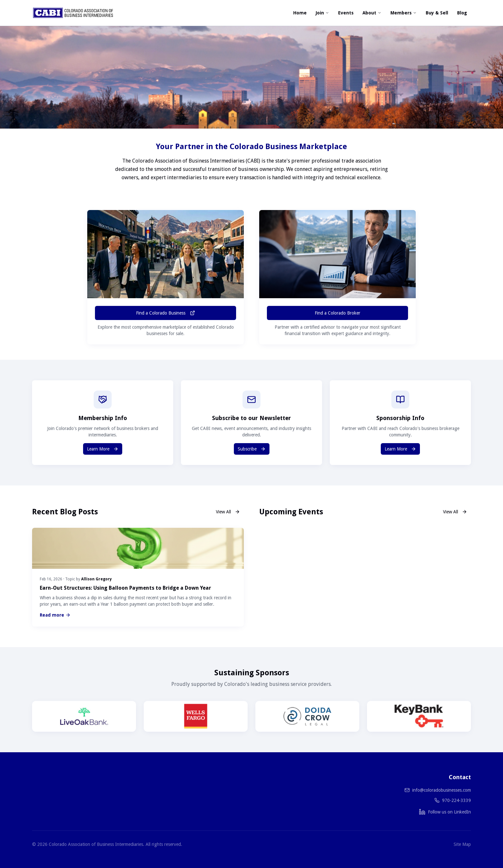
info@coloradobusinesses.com (442, 790)
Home (300, 13)
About (372, 13)
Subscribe (252, 449)
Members (404, 13)
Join (322, 13)
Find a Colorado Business (166, 313)
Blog (462, 13)
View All (228, 512)
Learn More (103, 449)
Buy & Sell (437, 13)
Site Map (462, 844)
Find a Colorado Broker (337, 313)
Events (346, 13)
